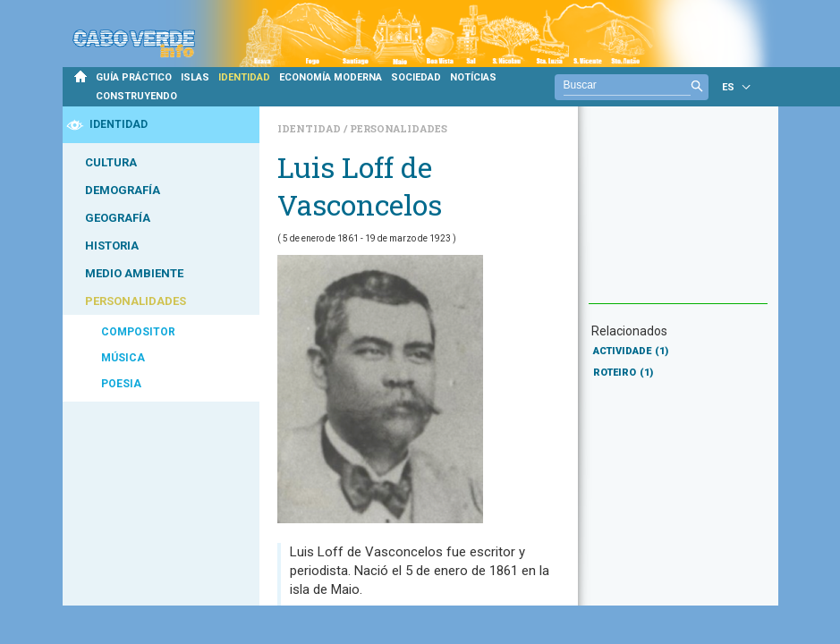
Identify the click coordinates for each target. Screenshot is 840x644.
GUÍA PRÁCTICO (134, 77)
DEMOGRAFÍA (123, 190)
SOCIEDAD (416, 77)
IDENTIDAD (244, 77)
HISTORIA (112, 246)
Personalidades (399, 128)
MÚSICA (123, 358)
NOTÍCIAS (473, 77)
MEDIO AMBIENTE (134, 273)
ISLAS (195, 77)
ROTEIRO (623, 373)
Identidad (310, 128)
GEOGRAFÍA (118, 218)
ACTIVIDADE (631, 351)
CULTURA (111, 162)
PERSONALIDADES (136, 301)
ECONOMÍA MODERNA (331, 77)
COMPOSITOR (138, 332)
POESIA (121, 384)
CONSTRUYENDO (136, 96)
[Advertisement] (678, 214)
